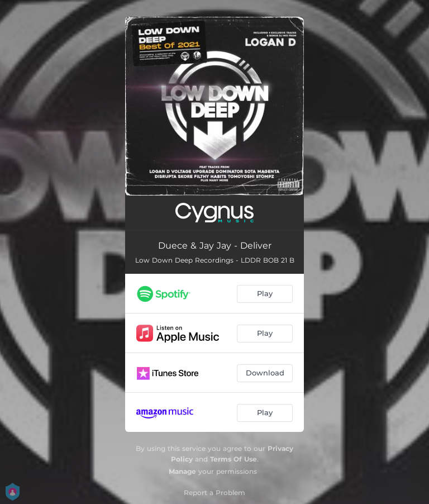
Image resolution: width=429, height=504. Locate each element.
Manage (182, 471)
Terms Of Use (233, 459)
